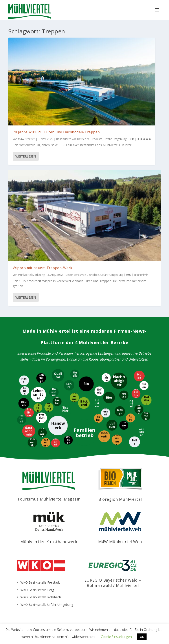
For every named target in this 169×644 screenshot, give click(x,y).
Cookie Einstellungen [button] (116, 637)
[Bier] (109, 398)
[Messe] (123, 395)
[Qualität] (59, 375)
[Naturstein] (22, 419)
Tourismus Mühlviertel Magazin (49, 499)
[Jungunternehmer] (56, 444)
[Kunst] (25, 390)
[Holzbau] (147, 401)
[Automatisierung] (49, 408)
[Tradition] (29, 413)
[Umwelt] (124, 426)
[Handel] (131, 403)
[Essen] (144, 385)
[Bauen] (23, 403)
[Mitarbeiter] (57, 402)
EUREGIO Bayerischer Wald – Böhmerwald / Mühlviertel (113, 583)
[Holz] (134, 442)
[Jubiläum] (112, 425)
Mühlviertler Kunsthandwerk (49, 542)
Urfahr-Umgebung (115, 139)
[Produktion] (42, 418)
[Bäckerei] (84, 403)
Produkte (97, 139)
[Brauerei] (139, 410)
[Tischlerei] (66, 411)
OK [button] (142, 637)
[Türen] (39, 407)
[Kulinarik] (33, 442)
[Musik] (74, 374)
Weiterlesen (26, 156)
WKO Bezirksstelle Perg (37, 590)
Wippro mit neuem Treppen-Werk (43, 268)
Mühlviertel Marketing (31, 275)
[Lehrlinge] (40, 378)
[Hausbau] (54, 392)
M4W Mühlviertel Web (120, 542)
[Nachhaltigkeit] (118, 381)
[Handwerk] (58, 425)
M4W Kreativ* (27, 139)
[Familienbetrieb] (85, 432)
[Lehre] (69, 385)
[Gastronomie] (28, 431)
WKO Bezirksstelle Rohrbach (41, 597)
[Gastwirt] (43, 432)
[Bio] (86, 384)
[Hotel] (23, 380)
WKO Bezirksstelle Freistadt (40, 582)
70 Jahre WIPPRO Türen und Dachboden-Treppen (56, 132)
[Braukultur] (98, 418)
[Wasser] (68, 440)
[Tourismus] (117, 440)
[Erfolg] (99, 391)
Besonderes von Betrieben (73, 139)
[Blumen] (146, 416)
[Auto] (130, 418)
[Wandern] (45, 443)
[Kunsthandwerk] (142, 433)
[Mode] (139, 375)
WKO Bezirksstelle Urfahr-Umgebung (47, 605)
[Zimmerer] (75, 397)
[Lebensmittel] (39, 395)
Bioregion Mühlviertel (120, 499)
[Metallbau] (135, 394)
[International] (106, 413)
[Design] (119, 411)
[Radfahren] (106, 378)
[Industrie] (96, 403)
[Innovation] (105, 436)
